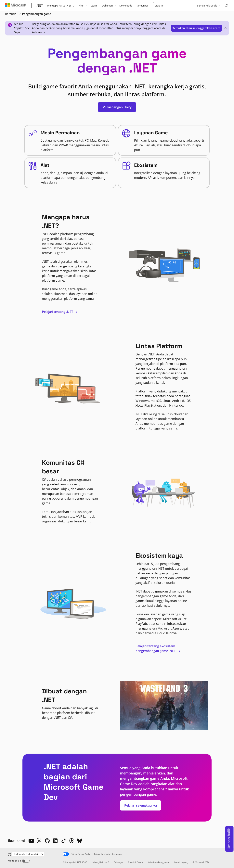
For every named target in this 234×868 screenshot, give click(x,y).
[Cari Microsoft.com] (226, 5)
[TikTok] (63, 841)
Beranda (11, 14)
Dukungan (118, 862)
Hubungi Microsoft (100, 862)
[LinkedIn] (55, 841)
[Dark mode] (26, 861)
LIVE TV (159, 5)
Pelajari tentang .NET (60, 312)
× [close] (226, 28)
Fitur (81, 5)
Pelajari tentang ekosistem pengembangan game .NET (158, 648)
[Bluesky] (80, 841)
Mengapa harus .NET (59, 5)
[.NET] (39, 6)
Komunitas (143, 5)
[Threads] (71, 841)
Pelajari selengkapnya (141, 805)
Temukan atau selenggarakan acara (196, 28)
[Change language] (28, 854)
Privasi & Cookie (136, 862)
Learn (94, 5)
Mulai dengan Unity (117, 107)
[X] (39, 841)
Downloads (126, 5)
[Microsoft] (17, 6)
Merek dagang (181, 862)
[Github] (47, 841)
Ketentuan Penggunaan (159, 862)
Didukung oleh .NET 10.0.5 (75, 862)
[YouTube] (31, 841)
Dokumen (107, 5)
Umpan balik (229, 839)
